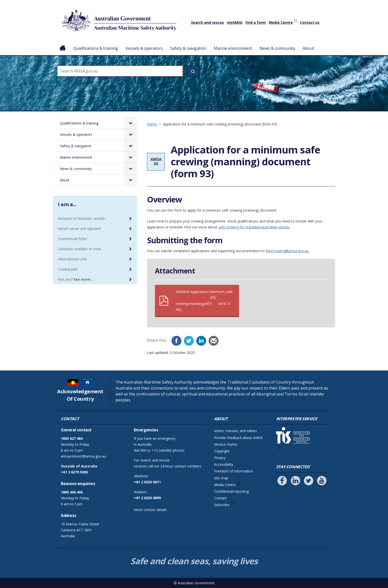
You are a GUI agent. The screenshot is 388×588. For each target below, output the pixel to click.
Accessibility (224, 464)
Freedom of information (233, 471)
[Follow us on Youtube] (322, 481)
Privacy (220, 458)
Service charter (226, 444)
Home (63, 44)
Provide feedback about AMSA (238, 438)
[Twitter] (189, 341)
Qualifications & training (96, 48)
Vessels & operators (144, 48)
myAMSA (235, 22)
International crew (72, 259)
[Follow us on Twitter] (309, 481)
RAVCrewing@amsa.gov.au (287, 251)
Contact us (310, 22)
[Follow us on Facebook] (282, 481)
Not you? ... (75, 279)
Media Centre (281, 22)
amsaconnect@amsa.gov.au (84, 456)
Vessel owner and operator (80, 229)
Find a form (256, 22)
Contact (220, 498)
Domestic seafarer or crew (79, 249)
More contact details (150, 510)
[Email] (214, 341)
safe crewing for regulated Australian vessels (254, 227)
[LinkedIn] (201, 341)
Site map (221, 478)
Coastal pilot (68, 269)
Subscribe (222, 505)
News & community (277, 48)
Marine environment (233, 48)
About (308, 48)
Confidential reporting (231, 491)
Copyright (222, 451)
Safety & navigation (188, 48)
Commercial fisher (73, 239)
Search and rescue (207, 22)
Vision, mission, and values (235, 431)
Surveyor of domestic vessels (81, 218)
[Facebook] (176, 341)
